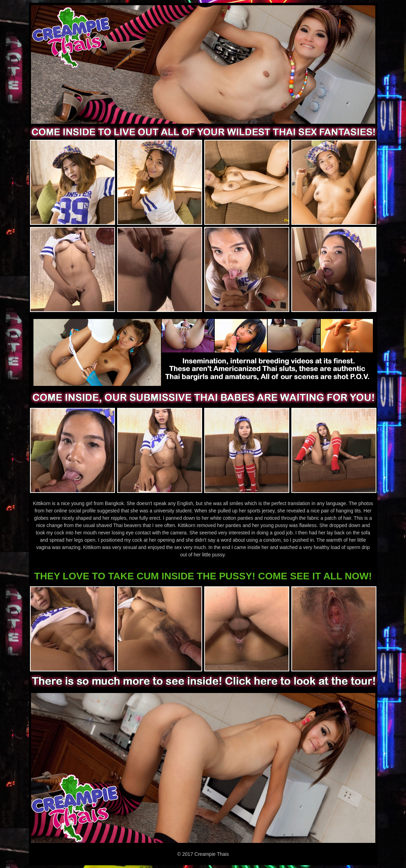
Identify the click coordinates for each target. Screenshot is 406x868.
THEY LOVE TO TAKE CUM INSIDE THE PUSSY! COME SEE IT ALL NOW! (203, 576)
